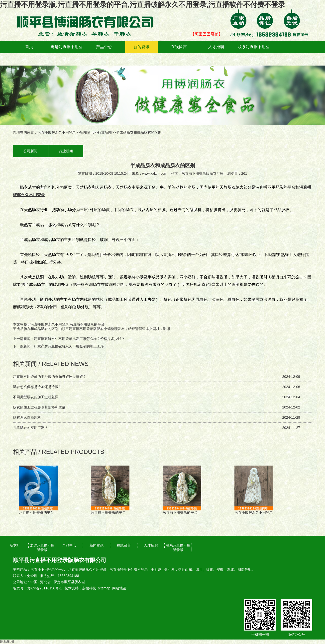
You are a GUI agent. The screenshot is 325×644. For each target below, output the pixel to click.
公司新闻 (30, 151)
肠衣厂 (15, 545)
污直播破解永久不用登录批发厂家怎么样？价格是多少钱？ (79, 339)
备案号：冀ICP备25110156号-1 (37, 588)
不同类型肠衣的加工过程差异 (36, 397)
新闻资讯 (141, 47)
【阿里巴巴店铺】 (207, 34)
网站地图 (119, 588)
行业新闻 (105, 132)
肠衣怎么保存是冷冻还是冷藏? (37, 387)
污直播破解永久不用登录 (57, 132)
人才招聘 (216, 47)
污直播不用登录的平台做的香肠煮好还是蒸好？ (50, 377)
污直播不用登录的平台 (48, 569)
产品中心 (104, 47)
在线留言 (179, 47)
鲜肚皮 (169, 569)
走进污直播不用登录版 (67, 53)
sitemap (104, 588)
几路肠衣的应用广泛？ (30, 428)
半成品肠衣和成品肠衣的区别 (36, 329)
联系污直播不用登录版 (254, 53)
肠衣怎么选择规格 (27, 417)
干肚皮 (156, 569)
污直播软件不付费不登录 (129, 569)
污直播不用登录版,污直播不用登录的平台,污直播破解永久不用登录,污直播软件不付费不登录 (143, 5)
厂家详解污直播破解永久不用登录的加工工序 (69, 346)
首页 (29, 47)
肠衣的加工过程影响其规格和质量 (39, 407)
